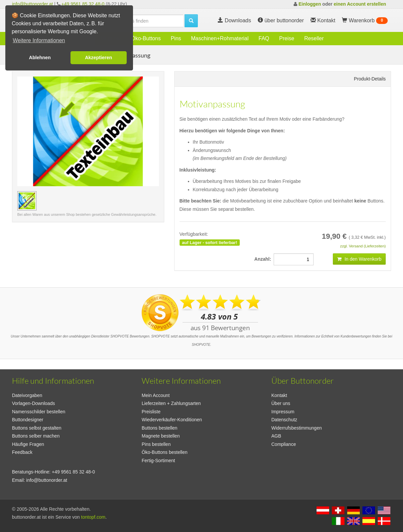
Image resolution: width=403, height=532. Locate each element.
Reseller (314, 38)
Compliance (284, 444)
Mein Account (156, 395)
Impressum (283, 412)
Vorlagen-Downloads (33, 403)
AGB (276, 436)
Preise (287, 38)
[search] (142, 21)
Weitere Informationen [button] (39, 40)
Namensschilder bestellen (39, 412)
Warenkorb (365, 21)
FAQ (264, 38)
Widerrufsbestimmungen (297, 428)
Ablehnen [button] (40, 58)
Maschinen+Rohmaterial (220, 38)
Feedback (22, 452)
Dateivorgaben (27, 395)
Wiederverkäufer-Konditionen (172, 420)
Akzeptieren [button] (98, 58)
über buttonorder (281, 20)
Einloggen (310, 4)
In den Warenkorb (359, 259)
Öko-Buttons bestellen (165, 452)
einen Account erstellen (360, 4)
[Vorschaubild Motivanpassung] (27, 201)
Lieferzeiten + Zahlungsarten (171, 403)
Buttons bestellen (159, 428)
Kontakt (279, 395)
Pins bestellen (156, 444)
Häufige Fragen (28, 444)
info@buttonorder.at (32, 4)
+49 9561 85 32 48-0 (83, 4)
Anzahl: (264, 259)
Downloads (234, 20)
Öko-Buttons (146, 38)
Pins (176, 38)
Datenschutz (284, 420)
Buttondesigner (28, 420)
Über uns (281, 403)
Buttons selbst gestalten (37, 428)
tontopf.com (93, 517)
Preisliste (151, 412)
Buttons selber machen (36, 436)
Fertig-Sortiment (158, 461)
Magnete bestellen (161, 436)
